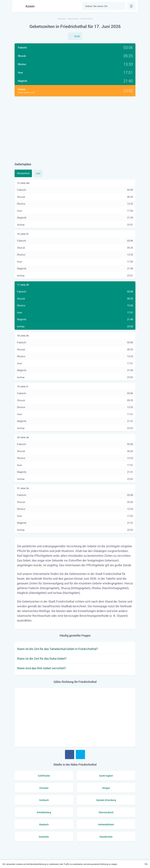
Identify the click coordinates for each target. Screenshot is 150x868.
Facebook (70, 754)
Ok (146, 864)
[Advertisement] (75, 129)
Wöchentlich (23, 173)
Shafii (77, 36)
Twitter (80, 754)
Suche (122, 6)
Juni (38, 173)
